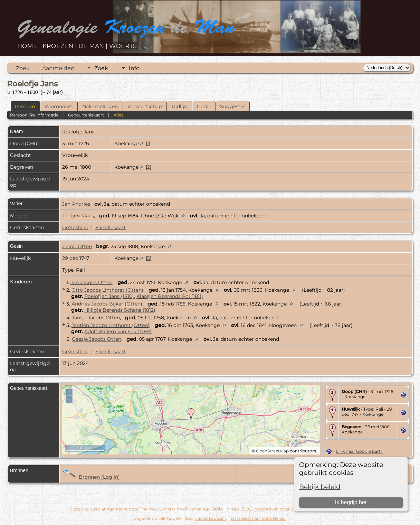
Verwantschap (145, 106)
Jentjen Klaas (78, 216)
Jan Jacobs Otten (91, 282)
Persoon (25, 106)
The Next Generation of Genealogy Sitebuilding (188, 509)
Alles (118, 115)
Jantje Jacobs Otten (96, 318)
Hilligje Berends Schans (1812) (120, 310)
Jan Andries (76, 204)
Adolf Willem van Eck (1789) (118, 331)
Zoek (23, 68)
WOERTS (123, 46)
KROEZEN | (60, 46)
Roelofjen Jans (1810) (109, 296)
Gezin (204, 106)
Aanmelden (58, 68)
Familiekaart (111, 227)
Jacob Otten (77, 246)
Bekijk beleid (320, 487)
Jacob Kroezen (211, 518)
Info (134, 68)
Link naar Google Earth (360, 451)
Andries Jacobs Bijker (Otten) (107, 304)
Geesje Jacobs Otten (97, 339)
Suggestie (232, 106)
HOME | (30, 46)
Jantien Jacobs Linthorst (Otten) (111, 325)
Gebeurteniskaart (86, 115)
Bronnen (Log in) (99, 477)
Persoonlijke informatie (34, 115)
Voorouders (59, 106)
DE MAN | (94, 46)
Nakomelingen (100, 106)
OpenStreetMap (272, 451)
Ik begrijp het (351, 502)
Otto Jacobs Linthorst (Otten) (107, 290)
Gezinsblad (75, 227)
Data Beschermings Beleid (258, 518)
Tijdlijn (179, 106)
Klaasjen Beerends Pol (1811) (170, 296)
